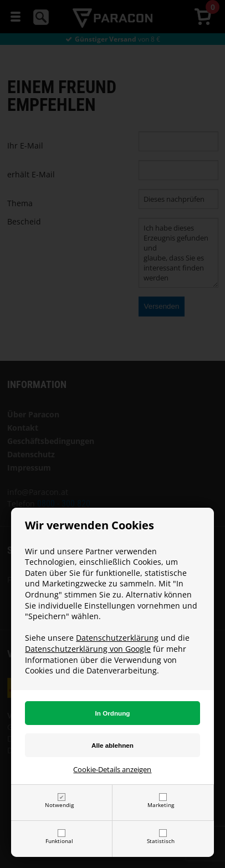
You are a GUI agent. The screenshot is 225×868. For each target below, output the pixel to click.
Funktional (59, 841)
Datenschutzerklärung (117, 638)
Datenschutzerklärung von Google (88, 649)
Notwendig (59, 805)
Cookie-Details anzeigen (112, 769)
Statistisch (161, 841)
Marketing (161, 805)
